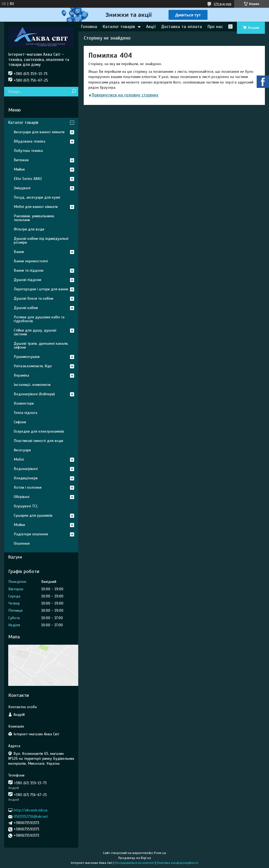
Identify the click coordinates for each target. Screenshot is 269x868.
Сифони (20, 422)
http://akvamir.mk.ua (31, 810)
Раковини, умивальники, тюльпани (34, 218)
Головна (89, 27)
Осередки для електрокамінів (39, 431)
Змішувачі (22, 188)
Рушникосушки (27, 357)
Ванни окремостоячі (31, 261)
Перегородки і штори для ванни (41, 289)
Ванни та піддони (29, 270)
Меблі (19, 459)
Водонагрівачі (26, 469)
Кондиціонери (26, 478)
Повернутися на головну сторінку (125, 95)
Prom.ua (160, 853)
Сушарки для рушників (33, 515)
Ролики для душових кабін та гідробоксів (39, 319)
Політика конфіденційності (178, 863)
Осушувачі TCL (26, 506)
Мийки (19, 169)
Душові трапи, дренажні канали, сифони (41, 345)
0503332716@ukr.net (31, 816)
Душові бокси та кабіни (33, 298)
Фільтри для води (29, 229)
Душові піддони (27, 280)
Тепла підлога (26, 413)
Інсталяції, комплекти (32, 385)
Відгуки (15, 557)
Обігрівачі (22, 497)
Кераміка (21, 375)
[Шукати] (73, 92)
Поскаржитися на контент (135, 863)
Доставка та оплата (182, 27)
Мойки (19, 525)
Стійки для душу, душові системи (35, 332)
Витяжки (21, 160)
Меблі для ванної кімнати (36, 207)
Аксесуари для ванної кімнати (39, 132)
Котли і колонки (28, 487)
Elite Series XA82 (28, 179)
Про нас (215, 27)
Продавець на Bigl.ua (135, 858)
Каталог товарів (119, 27)
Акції (151, 27)
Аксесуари (22, 450)
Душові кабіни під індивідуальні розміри (41, 240)
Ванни (19, 252)
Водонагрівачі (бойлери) (34, 394)
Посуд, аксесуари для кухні (37, 197)
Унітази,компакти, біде (33, 366)
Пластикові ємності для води (38, 441)
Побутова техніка (28, 151)
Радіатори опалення (31, 534)
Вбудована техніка (30, 141)
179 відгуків (223, 4)
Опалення (22, 543)
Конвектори (24, 403)
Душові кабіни (26, 308)
